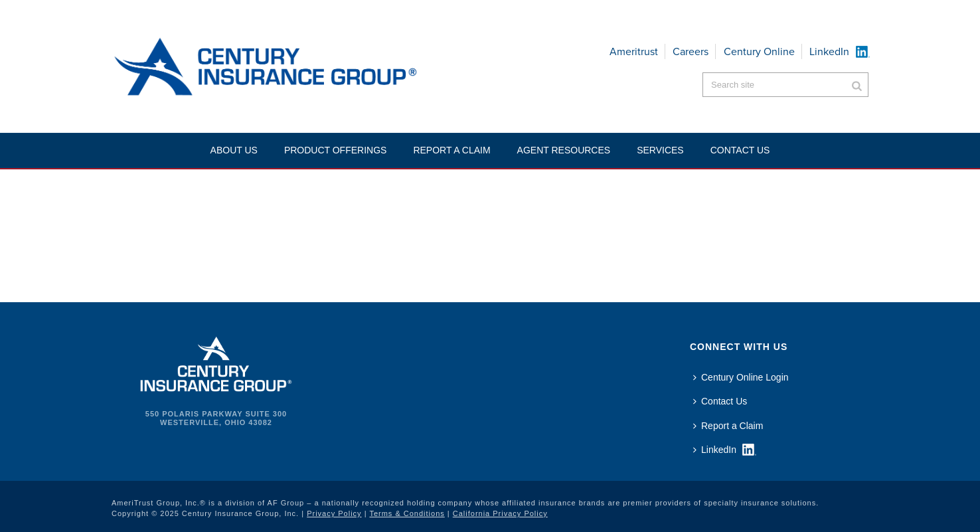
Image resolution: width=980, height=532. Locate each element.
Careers (691, 51)
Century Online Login (741, 377)
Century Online (759, 51)
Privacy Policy (334, 513)
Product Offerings (336, 150)
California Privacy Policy (500, 513)
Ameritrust (634, 51)
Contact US (740, 150)
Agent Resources (564, 150)
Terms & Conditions (407, 513)
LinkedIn (829, 51)
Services (660, 150)
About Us (234, 150)
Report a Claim (451, 150)
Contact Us (720, 401)
